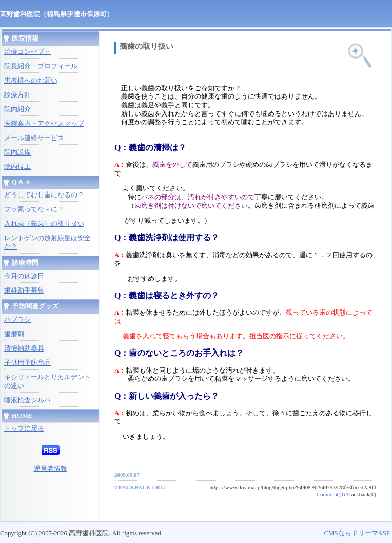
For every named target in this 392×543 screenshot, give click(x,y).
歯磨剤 (14, 334)
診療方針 (17, 95)
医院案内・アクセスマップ (44, 124)
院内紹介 (17, 109)
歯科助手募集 (24, 290)
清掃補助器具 (24, 348)
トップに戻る (24, 429)
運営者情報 (51, 469)
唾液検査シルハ (27, 400)
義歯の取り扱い (146, 46)
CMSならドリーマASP (357, 533)
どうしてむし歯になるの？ (44, 195)
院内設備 (17, 152)
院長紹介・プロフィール (41, 66)
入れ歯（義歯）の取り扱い (44, 224)
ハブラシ (17, 320)
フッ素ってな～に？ (34, 209)
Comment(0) (331, 494)
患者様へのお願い (31, 81)
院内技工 (17, 167)
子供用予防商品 (27, 363)
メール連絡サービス (34, 138)
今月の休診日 (24, 276)
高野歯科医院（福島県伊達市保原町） (57, 14)
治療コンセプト (27, 52)
